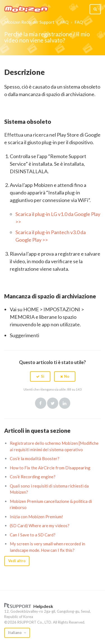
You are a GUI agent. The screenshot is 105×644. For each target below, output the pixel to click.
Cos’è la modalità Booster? (35, 458)
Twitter (53, 403)
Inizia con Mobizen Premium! (36, 517)
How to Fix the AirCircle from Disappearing (50, 468)
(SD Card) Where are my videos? (40, 526)
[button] (40, 376)
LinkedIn (65, 403)
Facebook (41, 403)
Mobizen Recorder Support (29, 22)
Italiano (15, 633)
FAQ (64, 22)
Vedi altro (17, 561)
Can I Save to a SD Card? (33, 535)
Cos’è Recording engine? (33, 477)
